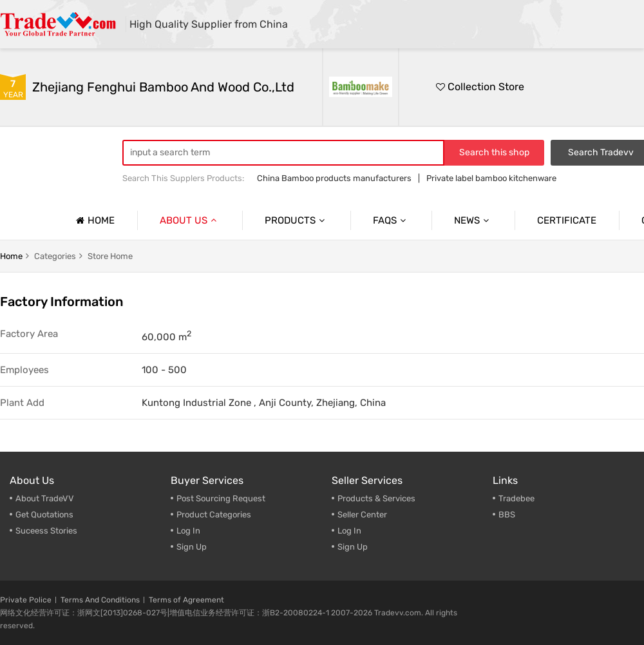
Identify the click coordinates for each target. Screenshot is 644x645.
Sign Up (192, 547)
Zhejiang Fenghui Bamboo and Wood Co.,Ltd (163, 87)
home (11, 256)
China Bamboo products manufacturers (334, 178)
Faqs (391, 220)
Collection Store (480, 87)
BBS (507, 515)
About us (190, 220)
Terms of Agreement (186, 600)
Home (94, 220)
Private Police (26, 600)
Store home (110, 256)
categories (55, 256)
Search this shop (494, 152)
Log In (188, 531)
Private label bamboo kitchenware (491, 178)
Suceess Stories (46, 531)
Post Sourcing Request (221, 498)
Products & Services (376, 498)
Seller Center (362, 515)
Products (296, 220)
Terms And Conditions (100, 600)
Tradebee (516, 498)
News (473, 220)
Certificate (567, 220)
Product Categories (214, 515)
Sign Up (353, 547)
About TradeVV (45, 498)
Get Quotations (44, 515)
